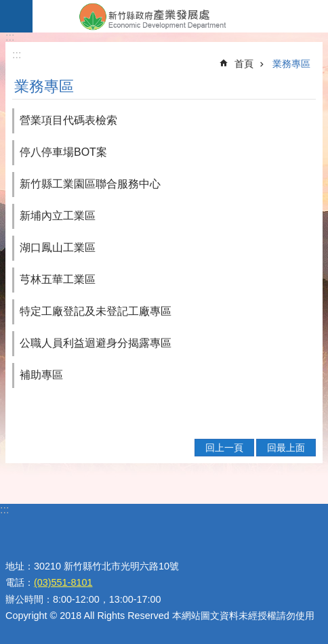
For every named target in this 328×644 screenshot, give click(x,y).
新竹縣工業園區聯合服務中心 (90, 184)
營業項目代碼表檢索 (68, 120)
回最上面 (286, 448)
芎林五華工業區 (58, 279)
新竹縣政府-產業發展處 (180, 16)
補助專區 (41, 375)
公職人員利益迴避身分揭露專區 (96, 343)
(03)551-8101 (63, 582)
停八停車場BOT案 (63, 152)
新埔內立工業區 (58, 216)
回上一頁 (224, 448)
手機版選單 (16, 16)
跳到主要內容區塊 (7, 7)
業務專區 (291, 64)
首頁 (244, 64)
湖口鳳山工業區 (58, 248)
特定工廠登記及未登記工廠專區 (96, 311)
